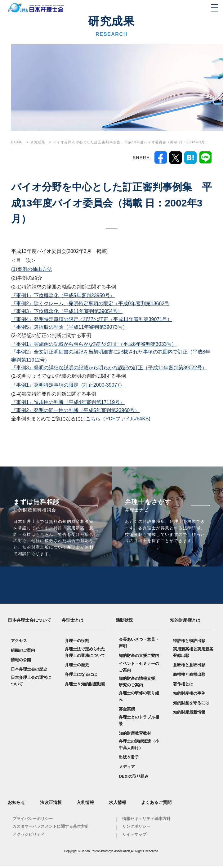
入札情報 (85, 805)
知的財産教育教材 (135, 735)
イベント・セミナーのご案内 (139, 669)
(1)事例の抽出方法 (32, 269)
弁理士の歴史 (77, 667)
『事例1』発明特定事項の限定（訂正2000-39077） (68, 385)
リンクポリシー (136, 829)
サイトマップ (134, 837)
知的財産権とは (185, 622)
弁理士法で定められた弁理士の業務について (85, 654)
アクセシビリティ (29, 837)
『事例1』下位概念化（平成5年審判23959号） (63, 295)
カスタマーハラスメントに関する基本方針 (51, 829)
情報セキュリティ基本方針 (146, 820)
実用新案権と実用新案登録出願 (193, 654)
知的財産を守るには (191, 705)
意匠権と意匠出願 (189, 667)
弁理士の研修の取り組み (139, 698)
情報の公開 (21, 662)
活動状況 (124, 622)
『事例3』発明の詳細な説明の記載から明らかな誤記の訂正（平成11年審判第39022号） (109, 368)
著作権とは (183, 686)
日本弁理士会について (29, 622)
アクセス (19, 643)
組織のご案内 (23, 652)
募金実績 (127, 711)
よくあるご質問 (156, 805)
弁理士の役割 (77, 643)
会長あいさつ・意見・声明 (139, 645)
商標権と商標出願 (189, 676)
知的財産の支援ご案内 (139, 657)
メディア (127, 769)
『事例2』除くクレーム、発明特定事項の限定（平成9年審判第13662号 (90, 304)
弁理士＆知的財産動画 (85, 686)
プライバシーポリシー (33, 820)
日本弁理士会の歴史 (29, 671)
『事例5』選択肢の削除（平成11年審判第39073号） (69, 327)
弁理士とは (73, 622)
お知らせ (16, 805)
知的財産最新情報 (189, 714)
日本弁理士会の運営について (31, 683)
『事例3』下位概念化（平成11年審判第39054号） (67, 311)
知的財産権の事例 (189, 695)
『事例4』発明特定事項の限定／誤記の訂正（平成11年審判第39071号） (92, 319)
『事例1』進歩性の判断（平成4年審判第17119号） (68, 402)
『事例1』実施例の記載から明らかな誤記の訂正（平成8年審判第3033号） (94, 344)
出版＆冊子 (129, 759)
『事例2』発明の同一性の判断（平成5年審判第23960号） (75, 410)
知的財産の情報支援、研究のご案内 (139, 684)
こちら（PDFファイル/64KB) (118, 419)
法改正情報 (51, 805)
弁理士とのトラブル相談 (139, 723)
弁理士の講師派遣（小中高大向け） (139, 747)
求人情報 (118, 805)
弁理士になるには (81, 676)
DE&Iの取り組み (134, 778)
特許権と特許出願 (189, 643)
